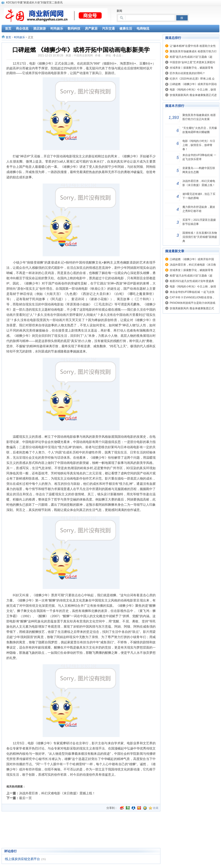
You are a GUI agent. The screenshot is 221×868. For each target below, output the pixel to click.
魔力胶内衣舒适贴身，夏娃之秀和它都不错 (199, 209)
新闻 (119, 11)
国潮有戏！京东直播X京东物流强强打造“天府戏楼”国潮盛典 (200, 237)
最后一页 (25, 798)
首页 (8, 37)
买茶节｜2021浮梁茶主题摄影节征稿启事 (199, 222)
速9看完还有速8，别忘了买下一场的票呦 (199, 196)
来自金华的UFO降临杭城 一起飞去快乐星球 (199, 157)
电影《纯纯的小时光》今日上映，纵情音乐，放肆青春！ (199, 145)
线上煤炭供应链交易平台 (22, 859)
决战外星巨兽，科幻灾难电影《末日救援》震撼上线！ (57, 793)
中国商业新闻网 (83, 55)
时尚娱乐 (20, 37)
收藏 (156, 808)
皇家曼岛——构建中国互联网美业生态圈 (199, 170)
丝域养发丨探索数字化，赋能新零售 (192, 68)
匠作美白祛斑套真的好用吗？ (187, 73)
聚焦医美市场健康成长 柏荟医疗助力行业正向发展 (199, 117)
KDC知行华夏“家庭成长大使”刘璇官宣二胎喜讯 (34, 3)
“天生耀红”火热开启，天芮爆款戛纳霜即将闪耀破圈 (200, 130)
